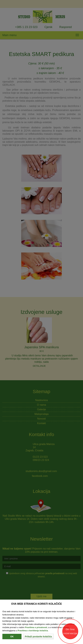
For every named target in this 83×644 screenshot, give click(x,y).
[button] (38, 637)
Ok (12, 637)
